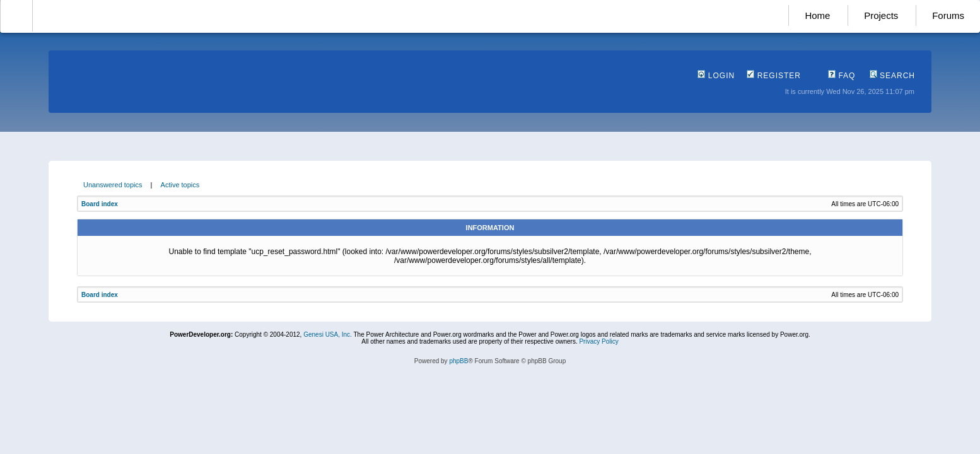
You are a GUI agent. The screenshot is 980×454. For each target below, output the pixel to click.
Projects (881, 15)
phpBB (458, 361)
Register (774, 76)
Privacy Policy (598, 341)
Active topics (180, 185)
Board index (100, 204)
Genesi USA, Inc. (328, 335)
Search (892, 76)
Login (716, 76)
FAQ (842, 76)
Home (817, 15)
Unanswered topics (113, 185)
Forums (948, 15)
